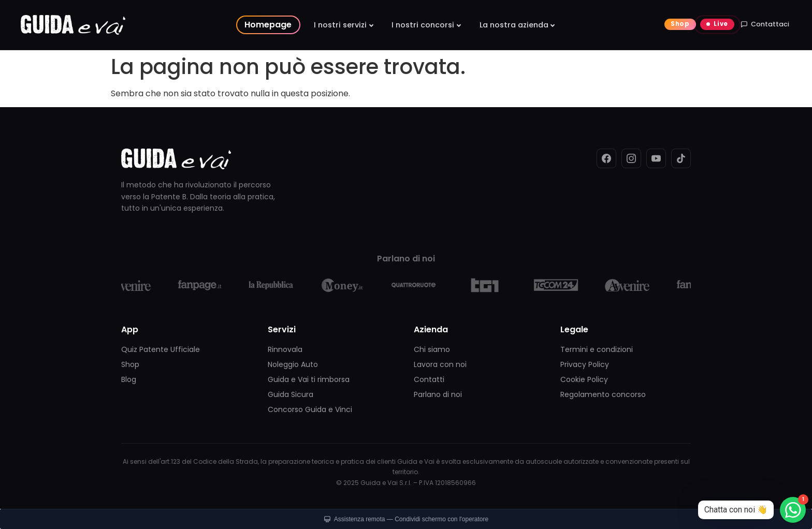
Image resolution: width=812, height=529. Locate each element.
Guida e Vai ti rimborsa (309, 379)
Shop (680, 24)
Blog (129, 379)
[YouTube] (656, 158)
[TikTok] (681, 158)
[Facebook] (606, 158)
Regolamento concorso (603, 394)
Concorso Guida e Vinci (310, 409)
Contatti (429, 379)
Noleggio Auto (293, 364)
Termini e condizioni (597, 349)
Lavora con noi (440, 364)
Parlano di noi (438, 394)
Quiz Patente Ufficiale (161, 349)
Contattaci (765, 24)
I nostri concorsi (423, 25)
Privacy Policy (585, 364)
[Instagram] (631, 158)
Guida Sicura (291, 394)
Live (721, 24)
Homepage (268, 25)
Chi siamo (432, 349)
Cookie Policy (584, 379)
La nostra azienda (514, 25)
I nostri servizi (340, 25)
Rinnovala (285, 349)
